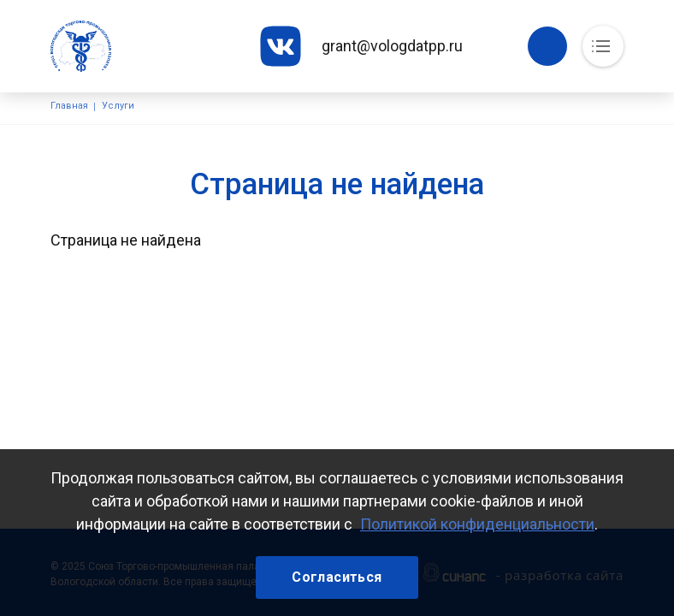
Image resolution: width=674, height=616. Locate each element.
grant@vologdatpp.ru (392, 46)
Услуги (118, 106)
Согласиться (337, 577)
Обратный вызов (547, 46)
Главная (69, 106)
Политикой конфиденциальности (477, 524)
